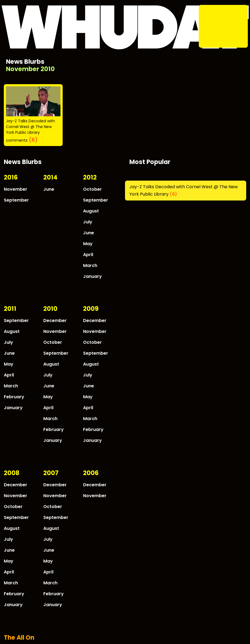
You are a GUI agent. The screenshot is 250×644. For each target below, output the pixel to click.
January (92, 276)
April (88, 255)
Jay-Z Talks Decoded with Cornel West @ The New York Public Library (31, 127)
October (92, 189)
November (16, 189)
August (91, 211)
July (88, 222)
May (88, 244)
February (14, 397)
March (90, 265)
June (49, 189)
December (55, 321)
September (16, 200)
